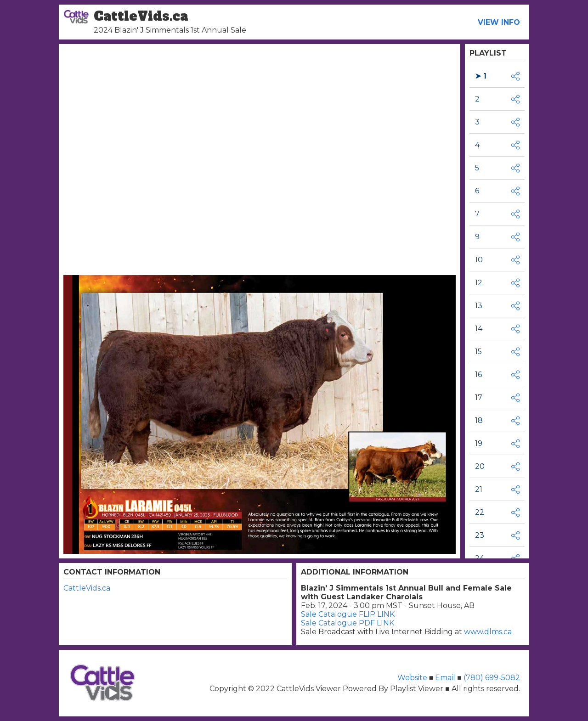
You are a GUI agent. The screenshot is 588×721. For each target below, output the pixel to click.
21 (479, 489)
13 (479, 306)
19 (479, 443)
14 (479, 329)
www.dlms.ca (488, 632)
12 (479, 283)
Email (445, 678)
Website (413, 678)
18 (479, 420)
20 (480, 466)
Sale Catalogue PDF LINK (348, 623)
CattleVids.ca (87, 588)
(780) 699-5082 (491, 678)
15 (478, 352)
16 (478, 375)
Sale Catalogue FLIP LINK (348, 614)
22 (480, 512)
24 (480, 558)
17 (479, 397)
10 (479, 260)
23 (480, 535)
